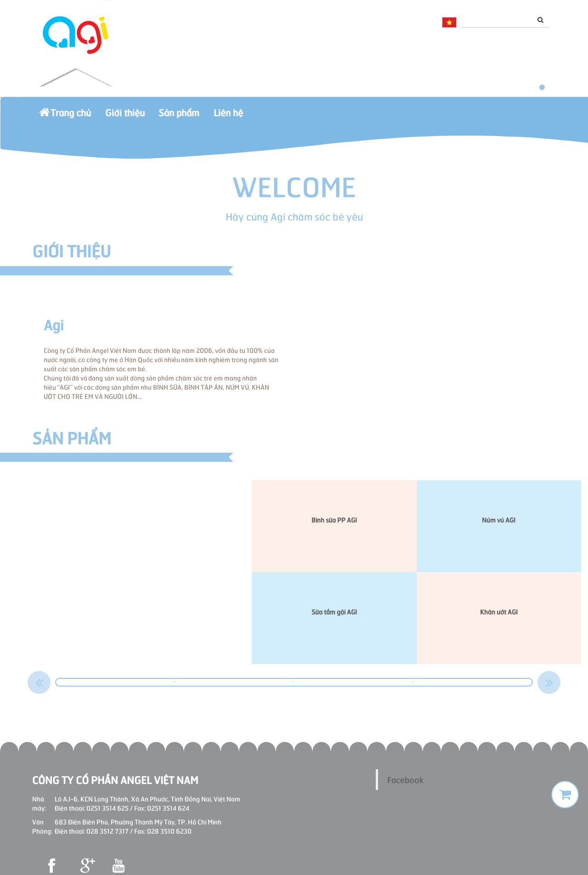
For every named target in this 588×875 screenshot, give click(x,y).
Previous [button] (39, 682)
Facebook (405, 779)
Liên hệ (276, 117)
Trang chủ (72, 117)
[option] (116, 682)
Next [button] (549, 682)
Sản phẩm (213, 117)
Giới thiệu (145, 117)
